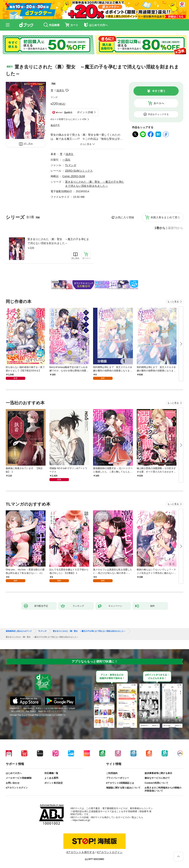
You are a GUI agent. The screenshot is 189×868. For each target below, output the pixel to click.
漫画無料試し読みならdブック (19, 631)
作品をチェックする (158, 114)
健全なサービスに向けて (157, 778)
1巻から (160, 228)
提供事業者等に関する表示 (158, 773)
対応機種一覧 (51, 773)
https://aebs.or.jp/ (81, 820)
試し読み (28, 144)
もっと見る (173, 302)
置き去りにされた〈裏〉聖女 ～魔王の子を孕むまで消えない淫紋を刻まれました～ (58, 241)
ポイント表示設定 (54, 783)
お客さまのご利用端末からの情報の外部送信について (163, 789)
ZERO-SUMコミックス (79, 171)
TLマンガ (71, 165)
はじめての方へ (14, 773)
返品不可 (55, 125)
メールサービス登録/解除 (19, 778)
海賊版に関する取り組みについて (123, 788)
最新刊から (176, 228)
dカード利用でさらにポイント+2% (68, 119)
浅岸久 (60, 90)
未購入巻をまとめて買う (165, 217)
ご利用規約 (112, 773)
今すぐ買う (159, 91)
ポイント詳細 (85, 112)
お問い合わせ (13, 783)
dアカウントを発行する (81, 852)
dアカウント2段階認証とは (120, 783)
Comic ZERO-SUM (74, 176)
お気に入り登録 (125, 217)
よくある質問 (51, 778)
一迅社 (66, 160)
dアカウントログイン (17, 788)
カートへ (159, 103)
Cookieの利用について (156, 783)
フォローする (67, 90)
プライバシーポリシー (118, 778)
